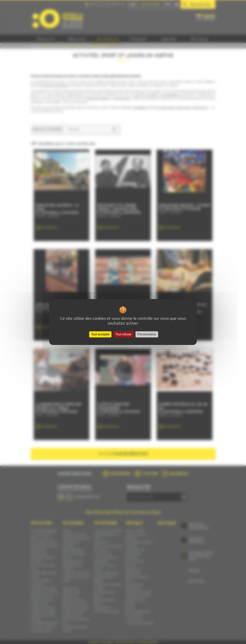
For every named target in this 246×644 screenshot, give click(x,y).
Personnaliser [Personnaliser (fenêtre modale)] (147, 334)
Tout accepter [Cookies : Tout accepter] (100, 334)
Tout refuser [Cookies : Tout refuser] (123, 334)
